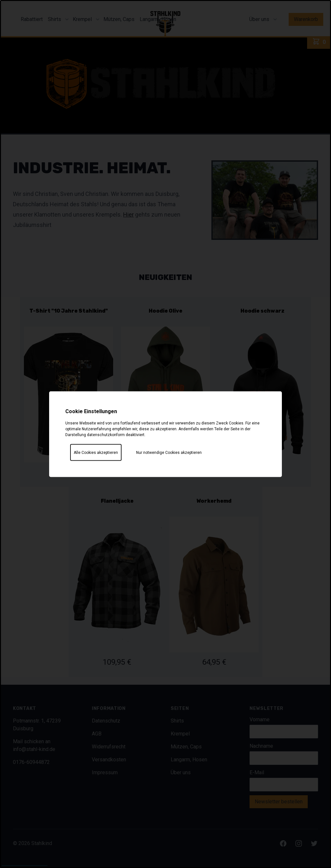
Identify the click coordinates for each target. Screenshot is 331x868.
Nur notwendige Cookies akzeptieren (169, 452)
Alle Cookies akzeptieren (96, 452)
